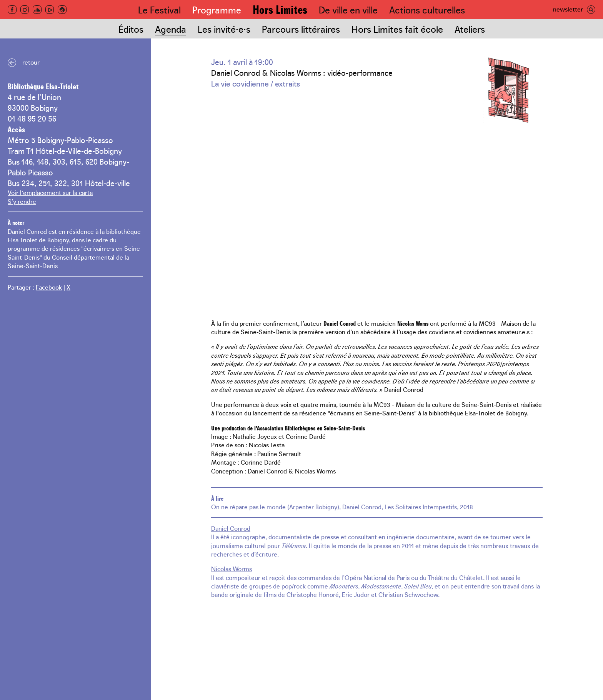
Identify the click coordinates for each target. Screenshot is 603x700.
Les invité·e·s (224, 29)
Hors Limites (280, 9)
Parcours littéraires (301, 29)
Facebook (49, 287)
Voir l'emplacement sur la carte (50, 192)
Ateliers (470, 29)
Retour (31, 62)
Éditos (131, 29)
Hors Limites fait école (397, 29)
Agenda (171, 29)
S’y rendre (22, 201)
